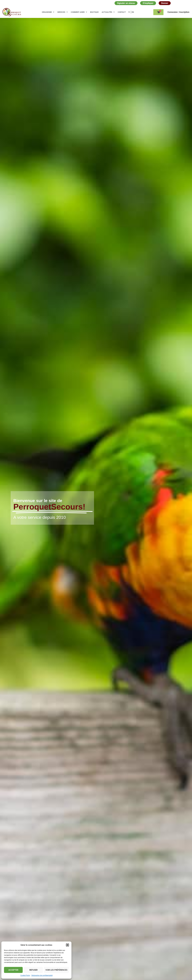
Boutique (94, 12)
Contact (122, 12)
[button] (67, 945)
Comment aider (79, 12)
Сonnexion (173, 12)
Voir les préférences (56, 970)
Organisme (48, 12)
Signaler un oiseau (126, 3)
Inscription (184, 12)
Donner (165, 3)
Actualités (108, 12)
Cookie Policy (25, 975)
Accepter (13, 970)
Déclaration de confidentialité (42, 975)
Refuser (33, 970)
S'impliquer (148, 3)
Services (62, 12)
